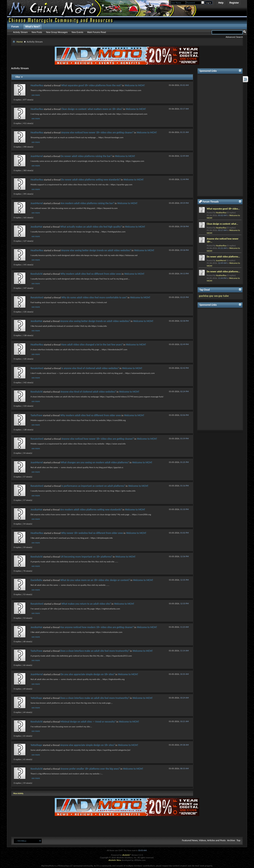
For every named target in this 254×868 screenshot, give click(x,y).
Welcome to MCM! (135, 85)
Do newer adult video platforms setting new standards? (91, 180)
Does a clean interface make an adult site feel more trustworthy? (95, 651)
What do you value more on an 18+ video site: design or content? (95, 580)
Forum (15, 27)
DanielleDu (36, 580)
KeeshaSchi (37, 274)
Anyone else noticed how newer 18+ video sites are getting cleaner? (97, 132)
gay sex (213, 296)
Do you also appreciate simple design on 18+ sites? (88, 674)
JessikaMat (36, 227)
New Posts (37, 32)
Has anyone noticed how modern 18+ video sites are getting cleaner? (97, 627)
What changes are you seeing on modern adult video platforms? (95, 462)
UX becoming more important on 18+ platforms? (86, 557)
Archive (231, 840)
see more (36, 95)
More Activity (18, 793)
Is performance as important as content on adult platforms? (93, 486)
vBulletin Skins (115, 860)
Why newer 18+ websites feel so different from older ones (92, 533)
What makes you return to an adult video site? (86, 604)
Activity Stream (20, 32)
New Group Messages (57, 32)
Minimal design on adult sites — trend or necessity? (88, 722)
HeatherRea (37, 85)
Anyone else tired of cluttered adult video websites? (88, 392)
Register (234, 3)
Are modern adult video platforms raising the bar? (87, 203)
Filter (18, 77)
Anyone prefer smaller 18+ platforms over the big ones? (90, 769)
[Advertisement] (220, 135)
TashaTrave (36, 415)
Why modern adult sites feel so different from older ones (91, 274)
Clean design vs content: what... (222, 224)
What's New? (33, 27)
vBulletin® (127, 855)
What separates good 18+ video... (223, 209)
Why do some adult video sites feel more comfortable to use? (94, 297)
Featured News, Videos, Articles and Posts (204, 840)
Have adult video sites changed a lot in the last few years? (92, 345)
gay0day (204, 296)
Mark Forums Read (96, 32)
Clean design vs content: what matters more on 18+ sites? (92, 109)
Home (20, 42)
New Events (77, 32)
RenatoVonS (37, 297)
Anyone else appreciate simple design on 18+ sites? (87, 745)
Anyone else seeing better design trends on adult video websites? (96, 250)
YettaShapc (36, 698)
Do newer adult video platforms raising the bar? (86, 156)
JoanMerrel (37, 156)
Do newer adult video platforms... (223, 257)
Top (238, 840)
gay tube (224, 296)
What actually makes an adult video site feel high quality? (91, 227)
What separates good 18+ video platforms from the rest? (91, 85)
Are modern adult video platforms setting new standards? (91, 510)
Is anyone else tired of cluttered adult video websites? (90, 368)
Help (221, 3)
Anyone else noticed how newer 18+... (223, 240)
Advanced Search (234, 37)
